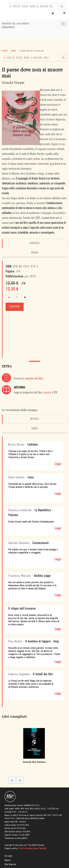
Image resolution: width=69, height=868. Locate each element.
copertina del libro (34, 379)
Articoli (34, 419)
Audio (35, 429)
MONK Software (38, 845)
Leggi (58, 464)
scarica (47, 393)
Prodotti (5, 51)
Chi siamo (8, 856)
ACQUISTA (15, 307)
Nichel (14, 51)
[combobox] (33, 6)
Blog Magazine (10, 864)
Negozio (8, 860)
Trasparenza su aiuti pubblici (16, 838)
